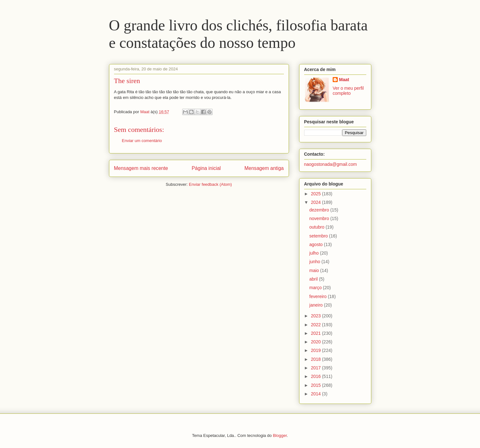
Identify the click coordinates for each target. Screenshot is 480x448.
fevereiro (318, 296)
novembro (320, 218)
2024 (316, 202)
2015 (316, 385)
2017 (316, 368)
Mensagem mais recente (141, 168)
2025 (316, 194)
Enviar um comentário (142, 141)
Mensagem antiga (264, 168)
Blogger (280, 435)
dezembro (320, 210)
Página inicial (206, 168)
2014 (316, 394)
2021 (316, 333)
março (316, 288)
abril (314, 279)
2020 (316, 342)
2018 (316, 359)
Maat (344, 80)
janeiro (317, 305)
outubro (317, 227)
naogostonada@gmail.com (331, 164)
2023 (316, 316)
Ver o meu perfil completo (348, 91)
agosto (317, 244)
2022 (316, 325)
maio (315, 270)
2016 (316, 376)
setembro (319, 236)
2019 (316, 350)
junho (315, 262)
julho (314, 253)
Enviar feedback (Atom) (210, 184)
